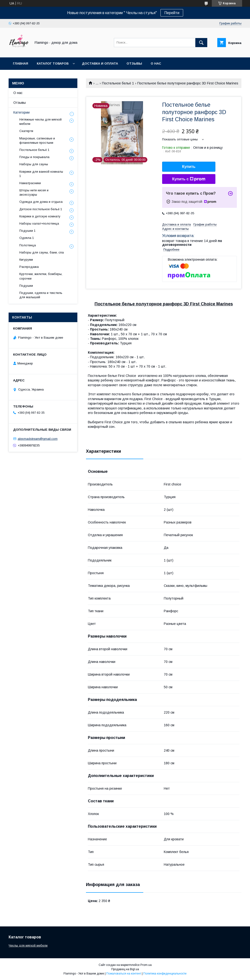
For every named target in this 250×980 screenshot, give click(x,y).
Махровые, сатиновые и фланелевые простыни (37, 140)
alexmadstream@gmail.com (38, 439)
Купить (189, 167)
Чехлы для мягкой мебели (28, 945)
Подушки (26, 286)
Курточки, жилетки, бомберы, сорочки (41, 276)
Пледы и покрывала (34, 157)
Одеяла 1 (27, 238)
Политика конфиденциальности (165, 974)
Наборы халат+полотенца (39, 223)
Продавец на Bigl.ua (125, 969)
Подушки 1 (27, 231)
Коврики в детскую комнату (40, 216)
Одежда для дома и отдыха (41, 202)
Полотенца (28, 245)
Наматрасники (30, 183)
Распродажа (29, 267)
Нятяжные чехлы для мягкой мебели (40, 122)
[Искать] (201, 43)
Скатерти (26, 131)
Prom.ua (146, 965)
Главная (21, 63)
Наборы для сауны (34, 164)
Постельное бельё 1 (118, 83)
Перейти (172, 13)
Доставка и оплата (100, 63)
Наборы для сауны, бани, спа (42, 252)
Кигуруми (26, 260)
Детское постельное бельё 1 (41, 209)
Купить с (189, 179)
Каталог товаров (53, 63)
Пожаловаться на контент (124, 974)
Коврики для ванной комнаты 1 (41, 174)
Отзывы (134, 63)
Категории (21, 112)
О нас (156, 63)
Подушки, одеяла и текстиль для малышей (41, 295)
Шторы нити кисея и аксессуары (34, 192)
